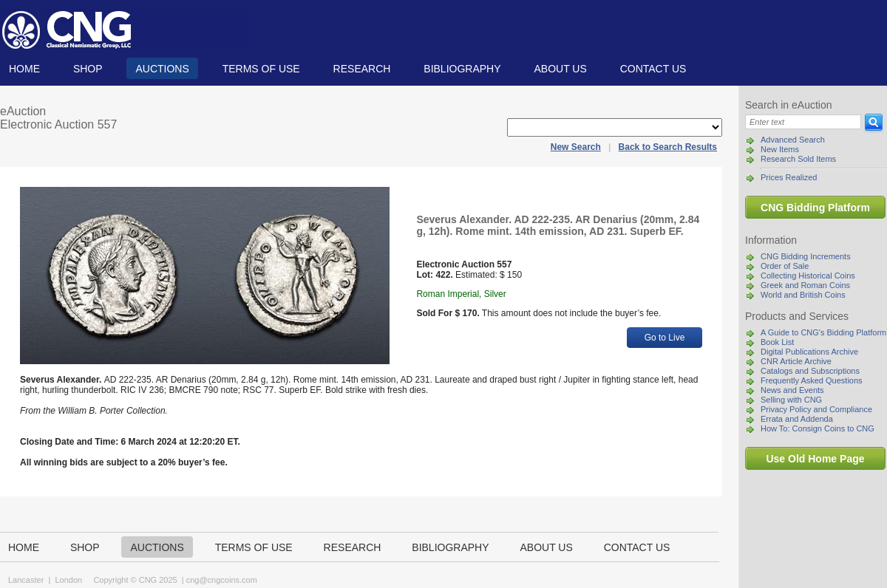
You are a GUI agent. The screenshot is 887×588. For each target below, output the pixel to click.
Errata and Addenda (797, 419)
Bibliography (462, 69)
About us (560, 69)
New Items (780, 149)
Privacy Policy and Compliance (816, 409)
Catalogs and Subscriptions (810, 371)
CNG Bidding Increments (806, 256)
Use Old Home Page (815, 459)
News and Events (792, 390)
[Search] (803, 122)
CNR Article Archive (796, 361)
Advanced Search (793, 140)
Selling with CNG (791, 400)
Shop (88, 69)
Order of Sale (785, 266)
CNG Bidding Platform (815, 208)
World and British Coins (803, 295)
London (68, 580)
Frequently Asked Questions (812, 380)
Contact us (653, 69)
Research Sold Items (798, 159)
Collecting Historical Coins (808, 276)
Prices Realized (789, 177)
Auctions (162, 69)
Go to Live (665, 338)
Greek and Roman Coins (805, 285)
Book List (777, 342)
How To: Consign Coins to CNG (818, 428)
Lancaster (26, 580)
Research (362, 69)
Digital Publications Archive (809, 352)
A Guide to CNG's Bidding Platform (823, 332)
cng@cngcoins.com (222, 580)
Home (24, 69)
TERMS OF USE (261, 69)
